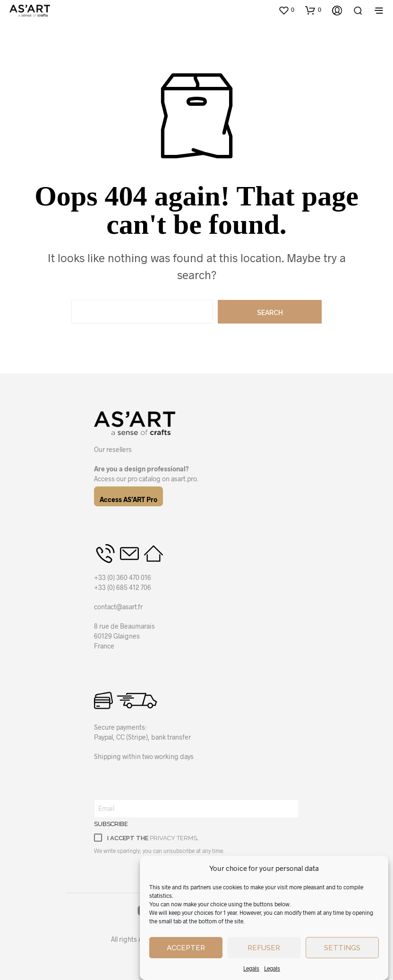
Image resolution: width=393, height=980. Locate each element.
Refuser (264, 948)
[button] (286, 10)
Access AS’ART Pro (128, 499)
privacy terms (173, 838)
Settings (342, 948)
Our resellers (113, 449)
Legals (251, 968)
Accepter (186, 948)
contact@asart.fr (118, 607)
